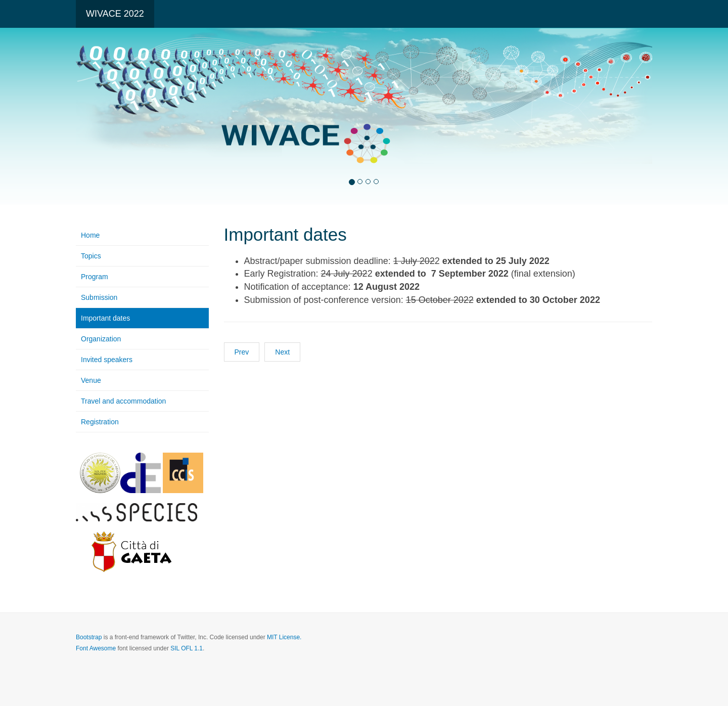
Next (282, 352)
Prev (242, 352)
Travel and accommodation (123, 401)
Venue (91, 380)
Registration (100, 422)
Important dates (105, 318)
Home (90, 235)
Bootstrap (89, 637)
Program (95, 277)
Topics (91, 256)
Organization (101, 339)
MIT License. (284, 637)
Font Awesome (96, 648)
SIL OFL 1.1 (187, 648)
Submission (99, 297)
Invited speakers (107, 360)
